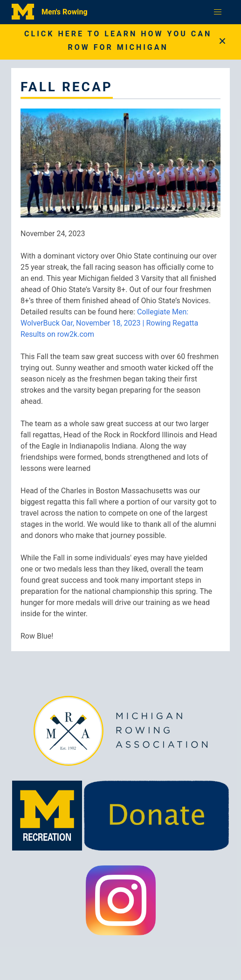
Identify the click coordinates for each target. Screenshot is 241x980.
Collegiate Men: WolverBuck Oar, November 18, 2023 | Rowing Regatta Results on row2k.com (109, 323)
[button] (218, 12)
